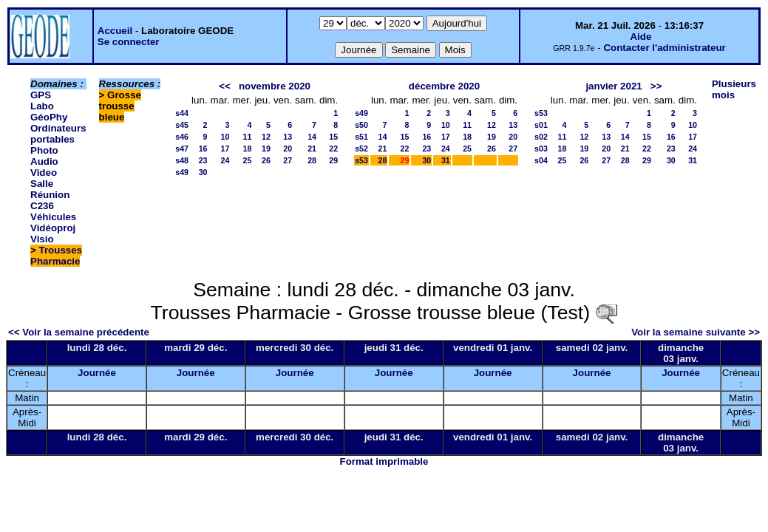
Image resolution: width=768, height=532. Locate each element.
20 (288, 149)
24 (225, 160)
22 (333, 149)
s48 (182, 160)
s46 (182, 137)
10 (225, 137)
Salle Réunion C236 (50, 195)
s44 (182, 113)
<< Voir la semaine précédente (79, 332)
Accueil (115, 31)
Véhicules (53, 217)
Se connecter (129, 42)
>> (656, 86)
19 (266, 149)
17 (225, 149)
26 (266, 160)
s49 (182, 172)
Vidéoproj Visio (53, 233)
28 (312, 160)
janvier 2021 (614, 86)
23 (203, 160)
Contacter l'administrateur (664, 48)
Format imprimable (384, 461)
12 (266, 137)
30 (203, 172)
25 (248, 160)
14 (312, 137)
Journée (97, 373)
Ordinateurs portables (58, 134)
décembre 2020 (444, 86)
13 (288, 137)
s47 (182, 149)
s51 (361, 137)
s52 (361, 149)
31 (446, 160)
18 (248, 149)
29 (333, 160)
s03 (541, 149)
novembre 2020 (275, 86)
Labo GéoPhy (49, 112)
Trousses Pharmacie (56, 256)
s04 (541, 160)
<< (225, 86)
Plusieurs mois (734, 89)
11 (248, 137)
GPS (41, 95)
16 (203, 149)
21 (312, 149)
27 (288, 160)
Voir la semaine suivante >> (696, 332)
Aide (640, 37)
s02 (541, 137)
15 (333, 137)
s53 (361, 160)
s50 (361, 125)
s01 (541, 125)
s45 (182, 125)
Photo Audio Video (44, 161)
